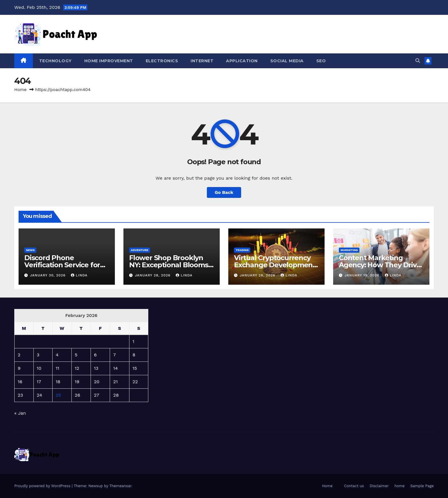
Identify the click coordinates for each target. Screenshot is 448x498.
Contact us (354, 486)
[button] (418, 61)
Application (242, 61)
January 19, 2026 (363, 275)
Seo (321, 61)
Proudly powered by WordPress (43, 486)
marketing (349, 250)
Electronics (162, 61)
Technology (55, 61)
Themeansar (120, 486)
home (400, 486)
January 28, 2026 (153, 275)
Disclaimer (379, 486)
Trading (242, 250)
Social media (287, 61)
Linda (79, 275)
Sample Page (422, 486)
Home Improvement (109, 61)
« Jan (20, 413)
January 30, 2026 (48, 275)
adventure (140, 250)
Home (20, 90)
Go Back (224, 192)
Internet (202, 61)
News (30, 250)
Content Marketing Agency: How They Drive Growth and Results (380, 265)
